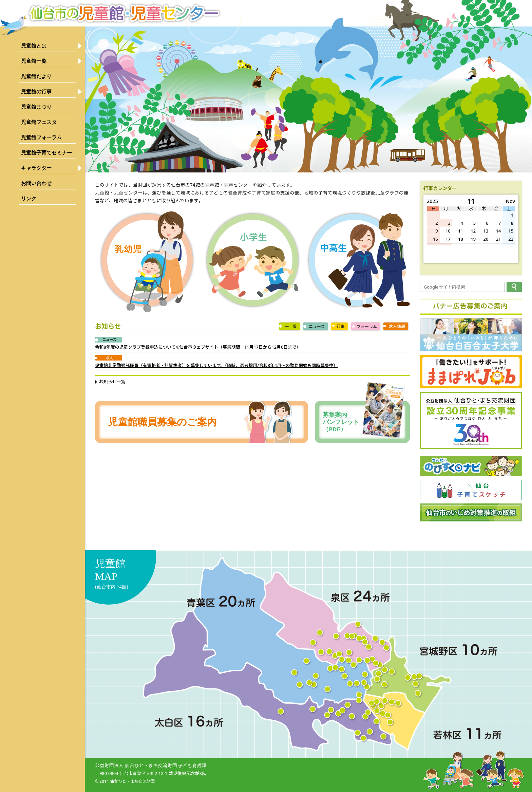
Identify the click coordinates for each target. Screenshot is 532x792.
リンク (29, 198)
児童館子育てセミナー (46, 153)
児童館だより (36, 76)
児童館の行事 (36, 91)
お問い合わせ (36, 183)
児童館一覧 (34, 61)
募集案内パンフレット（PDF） (364, 422)
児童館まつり (36, 107)
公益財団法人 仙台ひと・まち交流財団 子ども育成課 (151, 765)
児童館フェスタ (39, 122)
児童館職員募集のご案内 (162, 422)
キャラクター (36, 168)
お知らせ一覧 (112, 382)
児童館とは (34, 46)
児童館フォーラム (41, 137)
